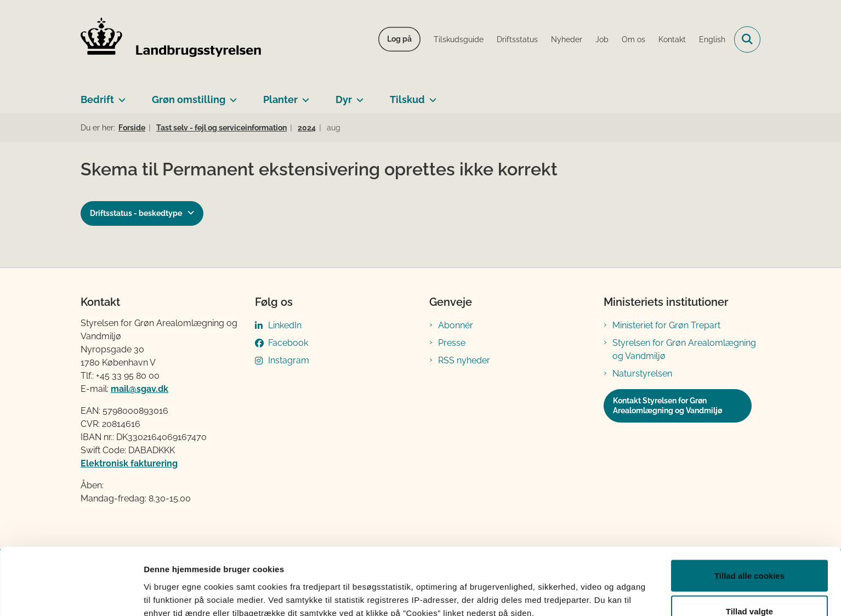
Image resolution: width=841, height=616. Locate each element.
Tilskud (407, 99)
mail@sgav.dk (140, 389)
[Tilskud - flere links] (431, 95)
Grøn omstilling (189, 99)
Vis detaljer (570, 588)
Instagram (289, 360)
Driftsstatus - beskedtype (136, 213)
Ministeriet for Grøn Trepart (666, 325)
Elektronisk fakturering (129, 463)
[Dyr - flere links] (358, 95)
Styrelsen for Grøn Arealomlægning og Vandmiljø (684, 349)
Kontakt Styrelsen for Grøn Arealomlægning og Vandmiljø (667, 406)
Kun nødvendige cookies (749, 587)
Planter (280, 99)
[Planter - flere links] (303, 95)
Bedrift (97, 99)
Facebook (288, 343)
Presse (452, 343)
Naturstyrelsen (642, 373)
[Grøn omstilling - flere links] (231, 95)
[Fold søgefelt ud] (747, 39)
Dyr (344, 99)
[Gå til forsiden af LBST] (171, 39)
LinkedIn (285, 325)
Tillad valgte (749, 551)
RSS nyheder (464, 360)
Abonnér (456, 325)
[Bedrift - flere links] (120, 95)
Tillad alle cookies (749, 515)
